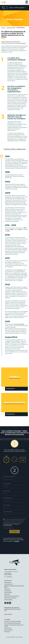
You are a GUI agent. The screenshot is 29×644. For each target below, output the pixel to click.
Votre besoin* (7, 505)
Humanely (20, 270)
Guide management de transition (13, 609)
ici (25, 316)
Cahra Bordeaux (8, 599)
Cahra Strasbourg (9, 584)
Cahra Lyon (7, 594)
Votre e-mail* (7, 491)
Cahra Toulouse (8, 580)
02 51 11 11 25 (9, 577)
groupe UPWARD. (19, 324)
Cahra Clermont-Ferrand (10, 598)
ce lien (17, 541)
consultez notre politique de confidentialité (12, 525)
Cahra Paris (7, 589)
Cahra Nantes (8, 591)
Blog (5, 610)
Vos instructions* (8, 511)
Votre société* (7, 484)
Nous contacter (8, 614)
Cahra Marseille (8, 592)
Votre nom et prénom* (9, 476)
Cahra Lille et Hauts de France (12, 596)
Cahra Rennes (8, 582)
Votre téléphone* (8, 498)
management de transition (13, 32)
